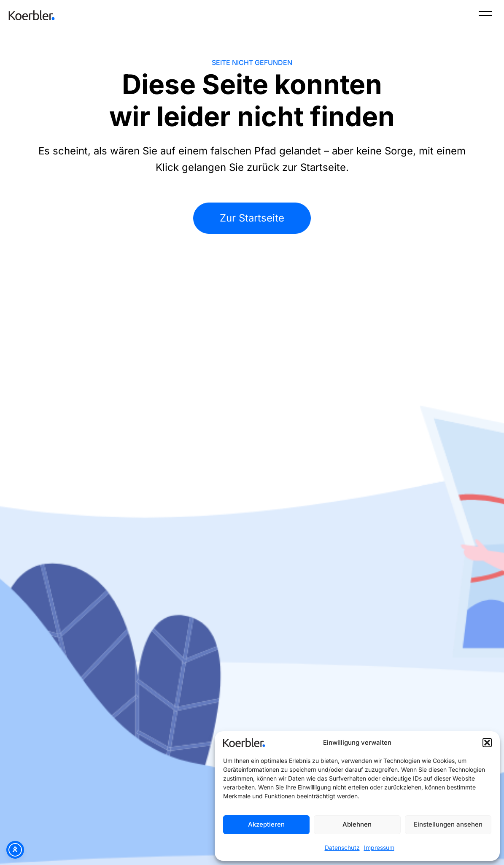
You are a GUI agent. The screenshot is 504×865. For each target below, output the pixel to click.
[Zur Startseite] (32, 15)
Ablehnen (357, 824)
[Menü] (485, 15)
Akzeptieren (266, 824)
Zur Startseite (252, 218)
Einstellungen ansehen (448, 824)
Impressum (379, 847)
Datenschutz (342, 847)
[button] (487, 743)
